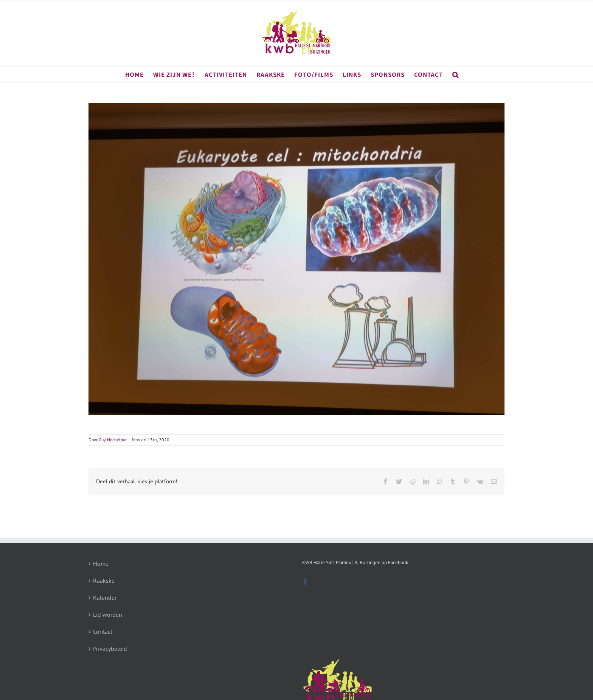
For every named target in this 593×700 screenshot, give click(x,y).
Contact (103, 632)
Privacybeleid (110, 649)
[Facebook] (305, 582)
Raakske (104, 580)
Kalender (105, 598)
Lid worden (108, 615)
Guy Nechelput (113, 440)
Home (101, 563)
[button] (456, 75)
